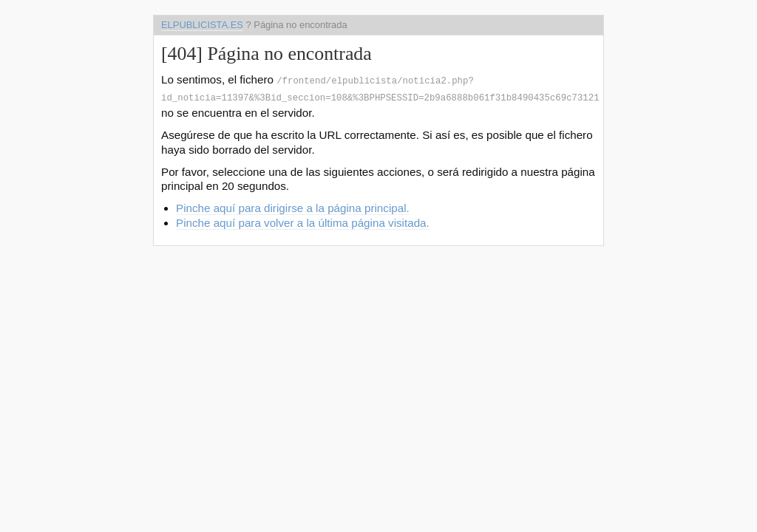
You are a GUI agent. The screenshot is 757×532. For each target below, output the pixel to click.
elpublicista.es (202, 25)
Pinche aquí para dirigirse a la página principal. (293, 205)
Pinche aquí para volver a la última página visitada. (303, 220)
